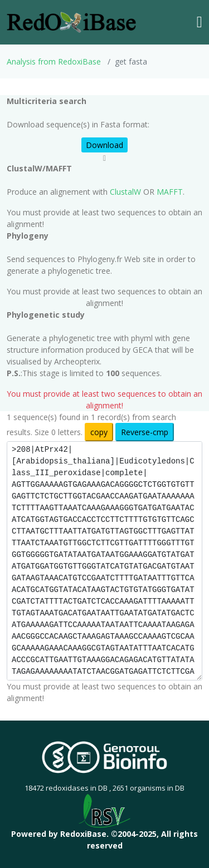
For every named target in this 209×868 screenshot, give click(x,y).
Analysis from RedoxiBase (54, 61)
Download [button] (104, 145)
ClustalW (125, 192)
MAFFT (170, 192)
